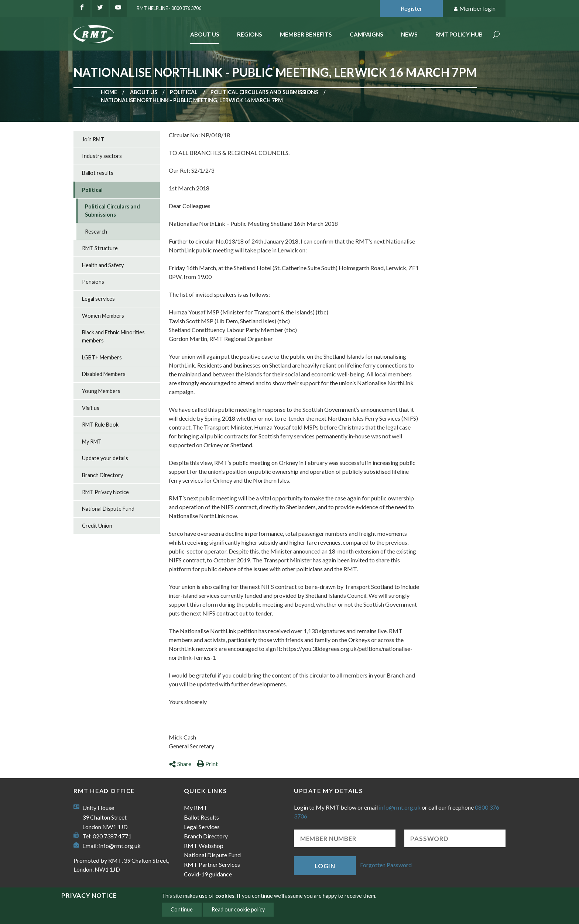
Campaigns (366, 34)
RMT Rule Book (100, 425)
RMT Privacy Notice (105, 492)
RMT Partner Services (212, 864)
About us (144, 92)
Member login (474, 9)
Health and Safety (103, 265)
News (409, 34)
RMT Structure (100, 248)
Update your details (105, 458)
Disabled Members (104, 374)
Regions (250, 34)
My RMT (92, 442)
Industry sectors (102, 156)
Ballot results (98, 173)
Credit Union (97, 526)
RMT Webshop (204, 846)
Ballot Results (201, 817)
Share (180, 764)
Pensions (93, 282)
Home (109, 92)
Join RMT (93, 139)
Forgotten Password (386, 865)
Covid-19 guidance (208, 874)
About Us (205, 34)
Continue (182, 909)
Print (207, 764)
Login (325, 866)
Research (96, 232)
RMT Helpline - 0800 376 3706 (169, 8)
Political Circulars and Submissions (264, 92)
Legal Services (202, 827)
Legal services (98, 299)
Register (411, 8)
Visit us (91, 408)
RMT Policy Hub (459, 34)
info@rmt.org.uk (120, 846)
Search (496, 35)
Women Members (103, 316)
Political (184, 92)
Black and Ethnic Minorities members (113, 336)
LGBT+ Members (102, 357)
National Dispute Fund (108, 509)
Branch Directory (102, 475)
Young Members (101, 391)
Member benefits (306, 34)
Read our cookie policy (238, 909)
